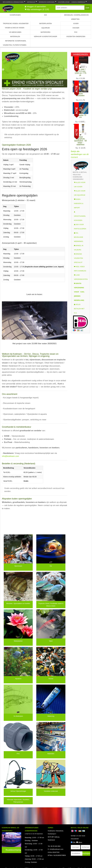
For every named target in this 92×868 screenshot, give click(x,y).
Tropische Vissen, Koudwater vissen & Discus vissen (16, 26)
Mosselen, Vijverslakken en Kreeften (76, 17)
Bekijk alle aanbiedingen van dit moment (80, 154)
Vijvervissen (15, 15)
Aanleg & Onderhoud (79, 2)
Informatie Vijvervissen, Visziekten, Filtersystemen (15, 43)
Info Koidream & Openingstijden (13, 2)
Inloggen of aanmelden (36, 7)
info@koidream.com (10, 456)
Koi (46, 15)
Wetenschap (32, 2)
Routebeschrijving (13, 850)
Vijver (76, 24)
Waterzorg (46, 32)
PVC (76, 32)
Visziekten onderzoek (76, 36)
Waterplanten (46, 24)
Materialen (15, 36)
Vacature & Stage (64, 2)
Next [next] (66, 70)
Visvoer (76, 28)
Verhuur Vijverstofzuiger (46, 36)
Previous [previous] (3, 70)
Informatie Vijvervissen (47, 2)
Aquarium (45, 28)
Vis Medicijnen (15, 32)
